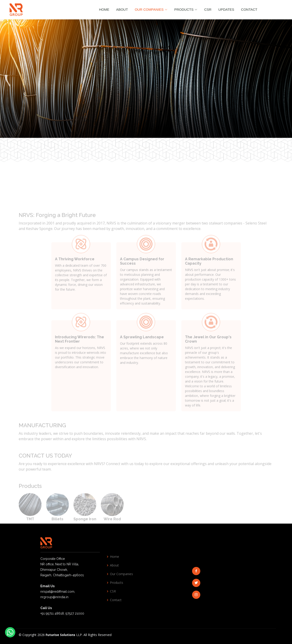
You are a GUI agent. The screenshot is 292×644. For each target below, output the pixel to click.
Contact (249, 9)
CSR (208, 9)
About (122, 9)
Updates (226, 9)
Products (117, 583)
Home (104, 9)
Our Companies (121, 574)
